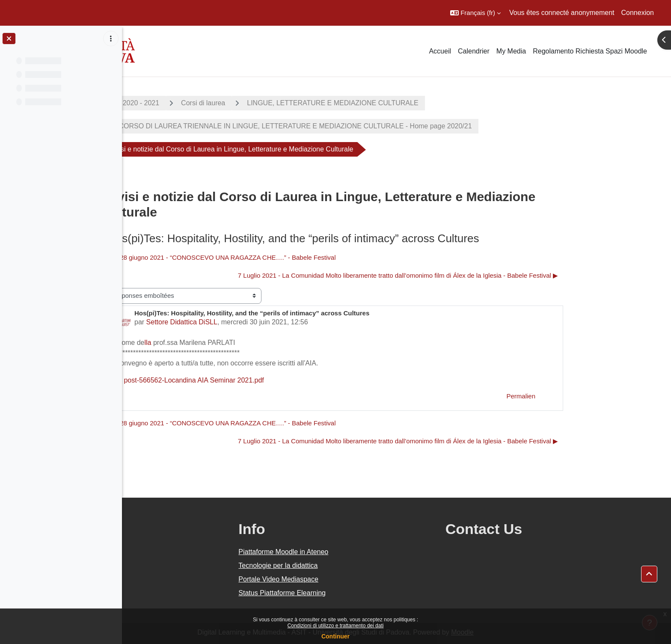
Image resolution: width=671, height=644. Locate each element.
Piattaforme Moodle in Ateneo (360, 552)
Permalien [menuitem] (582, 396)
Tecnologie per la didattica (355, 565)
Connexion (638, 13)
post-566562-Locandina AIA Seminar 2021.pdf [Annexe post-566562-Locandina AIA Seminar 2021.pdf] (249, 380)
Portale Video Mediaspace (355, 579)
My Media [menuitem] (511, 51)
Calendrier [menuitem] (474, 51)
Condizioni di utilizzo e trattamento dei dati (336, 626)
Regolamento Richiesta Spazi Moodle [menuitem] (590, 51)
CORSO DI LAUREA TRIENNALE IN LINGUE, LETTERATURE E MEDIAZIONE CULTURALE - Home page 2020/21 (356, 126)
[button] (475, 13)
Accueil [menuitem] (440, 51)
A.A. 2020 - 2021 (195, 103)
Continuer (335, 636)
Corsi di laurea (264, 103)
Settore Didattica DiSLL (243, 322)
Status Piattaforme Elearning (359, 593)
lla (209, 343)
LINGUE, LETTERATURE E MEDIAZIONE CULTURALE (394, 103)
